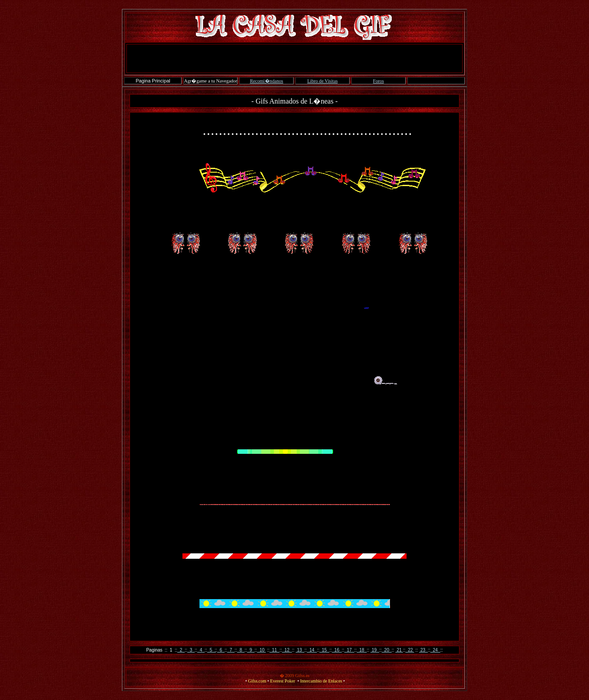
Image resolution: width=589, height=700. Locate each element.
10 (261, 650)
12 (287, 650)
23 (423, 650)
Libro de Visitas (322, 81)
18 (362, 650)
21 (399, 650)
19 (375, 650)
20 (387, 650)
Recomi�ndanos (266, 81)
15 (324, 650)
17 (349, 650)
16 (337, 650)
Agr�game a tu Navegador (211, 81)
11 (274, 650)
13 (300, 650)
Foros (378, 81)
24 (435, 650)
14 (312, 650)
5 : (211, 650)
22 (409, 650)
